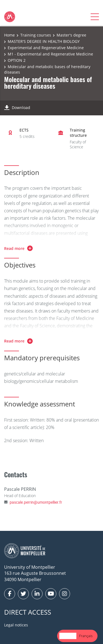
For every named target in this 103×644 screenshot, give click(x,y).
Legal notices (16, 625)
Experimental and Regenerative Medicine (46, 48)
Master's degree (71, 35)
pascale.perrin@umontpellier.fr (36, 502)
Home (9, 35)
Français (86, 636)
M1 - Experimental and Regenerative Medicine (50, 54)
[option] (86, 636)
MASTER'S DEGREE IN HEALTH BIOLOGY (44, 41)
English (68, 636)
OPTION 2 (17, 60)
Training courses (36, 35)
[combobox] (68, 636)
